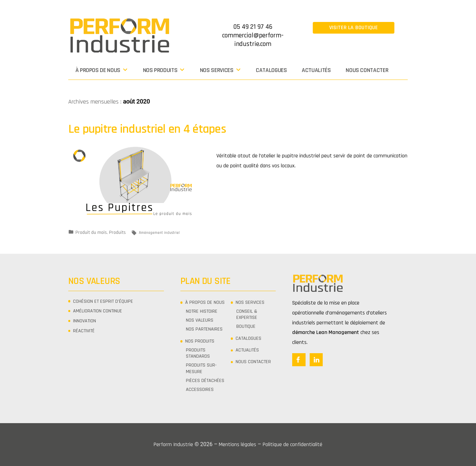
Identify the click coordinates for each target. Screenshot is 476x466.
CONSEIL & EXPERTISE (247, 314)
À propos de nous (98, 70)
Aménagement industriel (159, 233)
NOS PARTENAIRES (204, 329)
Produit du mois (91, 232)
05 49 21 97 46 (253, 27)
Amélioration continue (98, 311)
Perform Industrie (173, 445)
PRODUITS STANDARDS (198, 353)
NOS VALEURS (200, 320)
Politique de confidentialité (293, 445)
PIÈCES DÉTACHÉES (205, 381)
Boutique (246, 326)
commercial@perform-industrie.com (253, 40)
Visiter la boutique (354, 28)
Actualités (316, 70)
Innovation (85, 321)
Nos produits (160, 70)
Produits (117, 232)
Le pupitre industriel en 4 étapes (147, 129)
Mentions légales (237, 445)
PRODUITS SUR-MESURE (201, 368)
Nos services (217, 70)
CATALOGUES (271, 70)
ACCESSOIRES (200, 390)
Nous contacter (367, 70)
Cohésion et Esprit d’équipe (103, 301)
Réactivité (84, 331)
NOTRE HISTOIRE (202, 311)
